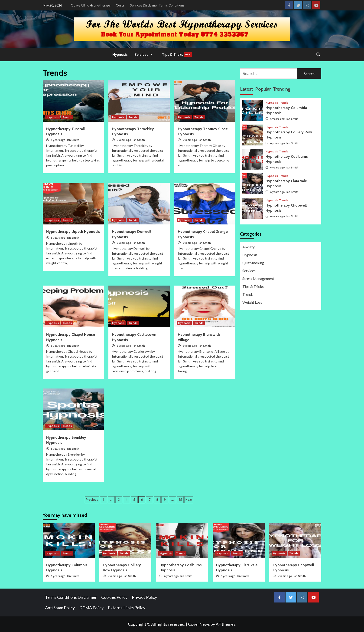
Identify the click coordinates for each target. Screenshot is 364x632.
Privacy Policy (144, 597)
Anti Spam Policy (60, 608)
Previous (92, 500)
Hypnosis (120, 54)
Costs (120, 5)
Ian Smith (73, 140)
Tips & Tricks (177, 54)
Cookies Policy (114, 597)
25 (180, 500)
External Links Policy (127, 608)
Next (189, 500)
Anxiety (249, 247)
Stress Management (258, 278)
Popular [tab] (263, 89)
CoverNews (199, 624)
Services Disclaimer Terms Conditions (157, 5)
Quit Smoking (253, 263)
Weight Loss (252, 302)
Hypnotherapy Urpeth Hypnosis (73, 232)
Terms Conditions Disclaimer (71, 597)
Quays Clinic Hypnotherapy (91, 5)
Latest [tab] (246, 89)
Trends (67, 117)
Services (145, 54)
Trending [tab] (282, 89)
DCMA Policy (91, 608)
